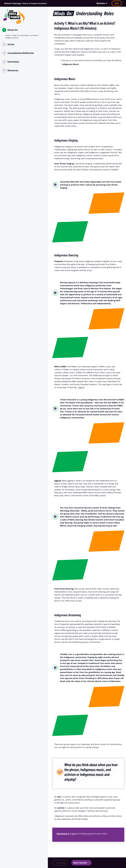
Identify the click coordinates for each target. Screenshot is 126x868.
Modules (101, 3)
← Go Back (60, 863)
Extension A (63, 834)
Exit (117, 3)
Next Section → (81, 863)
